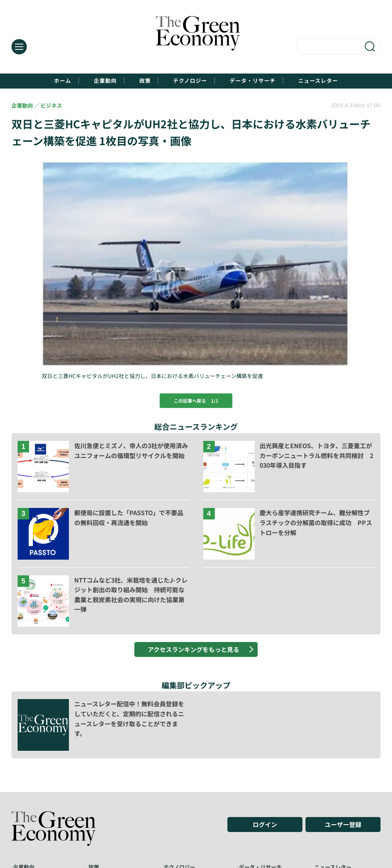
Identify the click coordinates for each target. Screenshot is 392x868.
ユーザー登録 (343, 826)
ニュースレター (347, 81)
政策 (136, 81)
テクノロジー (192, 81)
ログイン (265, 826)
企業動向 (85, 81)
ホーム (32, 81)
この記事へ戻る (196, 402)
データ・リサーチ (268, 81)
